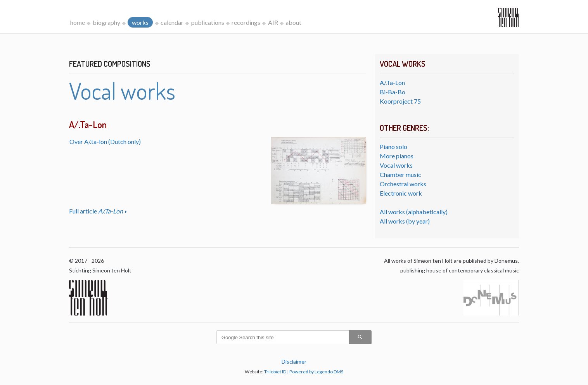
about (293, 22)
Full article (97, 211)
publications (208, 22)
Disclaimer (294, 362)
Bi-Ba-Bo (393, 92)
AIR (273, 22)
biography (106, 22)
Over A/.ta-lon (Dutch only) (105, 141)
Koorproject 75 (400, 101)
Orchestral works (403, 184)
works (140, 22)
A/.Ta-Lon (392, 82)
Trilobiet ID (275, 372)
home (78, 22)
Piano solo (393, 147)
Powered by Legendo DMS (316, 372)
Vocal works (396, 165)
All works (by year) (405, 221)
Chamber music (400, 174)
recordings (246, 22)
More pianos (397, 156)
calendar (172, 22)
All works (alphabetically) (414, 212)
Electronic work (401, 193)
